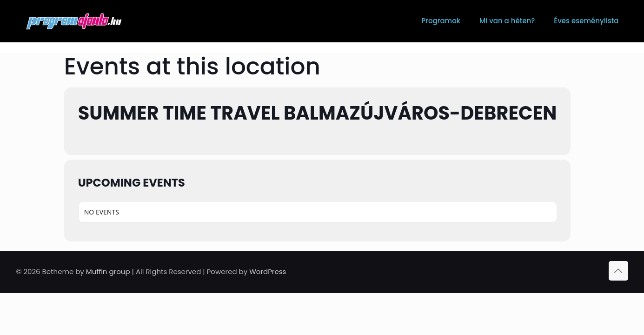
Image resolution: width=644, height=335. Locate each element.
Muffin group (108, 271)
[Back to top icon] (618, 271)
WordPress (268, 271)
